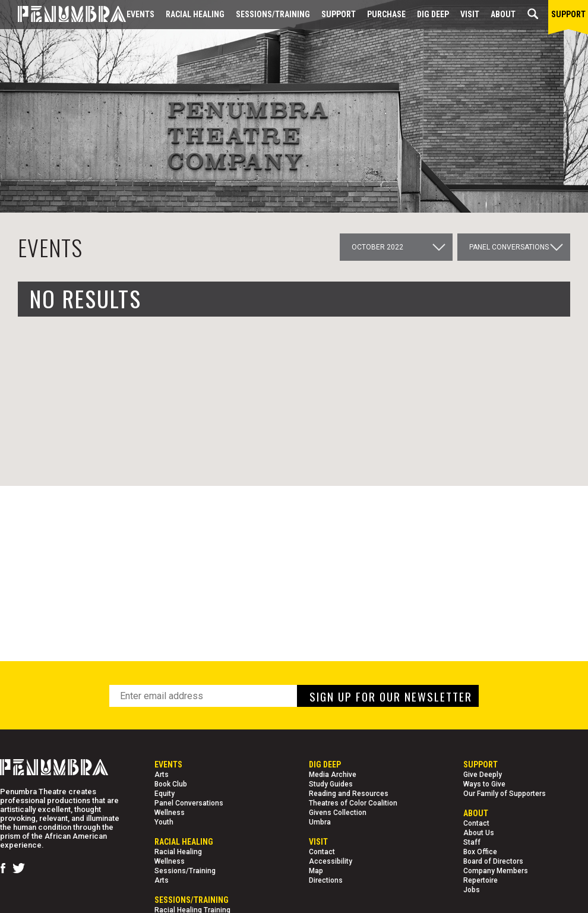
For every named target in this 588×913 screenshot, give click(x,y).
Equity (165, 794)
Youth (164, 822)
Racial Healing (195, 14)
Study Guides (331, 784)
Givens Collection (338, 813)
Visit (470, 14)
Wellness (170, 813)
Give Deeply (483, 775)
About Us (479, 833)
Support (339, 14)
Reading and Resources (349, 794)
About (503, 14)
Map (316, 871)
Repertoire (480, 880)
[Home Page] (63, 15)
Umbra (320, 822)
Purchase (386, 14)
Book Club (171, 784)
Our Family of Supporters (505, 794)
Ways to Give (484, 784)
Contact (322, 852)
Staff (472, 842)
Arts (162, 775)
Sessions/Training (273, 14)
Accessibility (331, 861)
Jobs (472, 890)
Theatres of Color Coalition (353, 803)
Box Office (480, 852)
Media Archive (333, 775)
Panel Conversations (189, 803)
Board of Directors (493, 861)
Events (140, 14)
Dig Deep (433, 14)
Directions (326, 880)
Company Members (496, 871)
